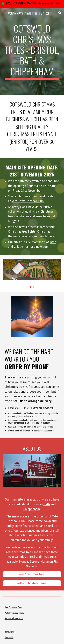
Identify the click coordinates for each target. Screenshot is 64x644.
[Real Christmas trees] (32, 574)
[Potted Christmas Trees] (32, 583)
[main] (32, 52)
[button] (4, 13)
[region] (32, 4)
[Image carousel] (32, 273)
